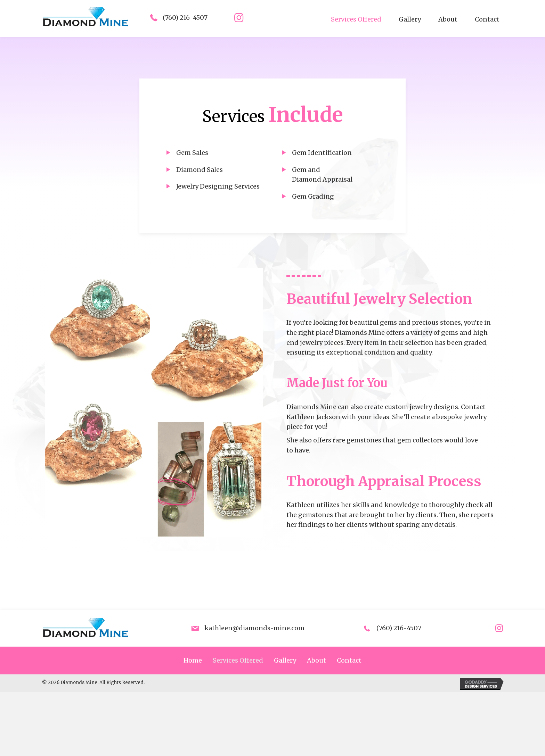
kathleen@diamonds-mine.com (254, 628)
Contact (349, 660)
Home (193, 660)
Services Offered (238, 660)
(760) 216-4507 (185, 18)
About (316, 660)
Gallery (285, 660)
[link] (356, 20)
